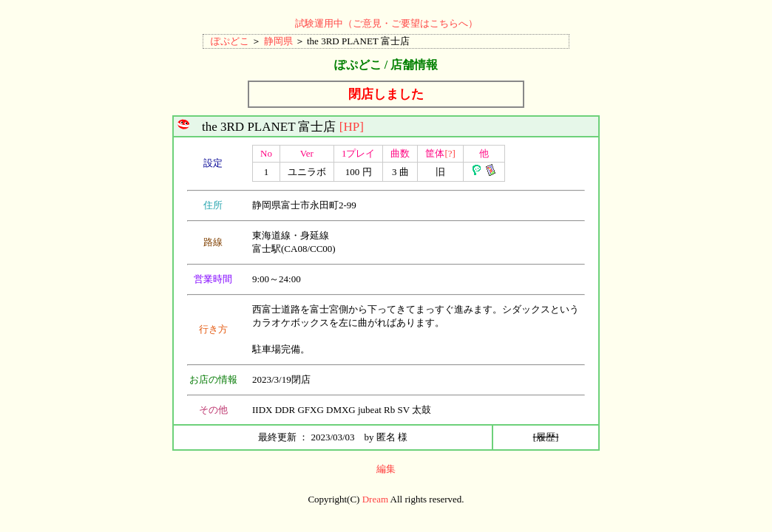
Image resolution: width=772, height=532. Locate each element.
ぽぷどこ (230, 41)
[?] (450, 153)
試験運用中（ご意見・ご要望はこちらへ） (386, 23)
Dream (375, 499)
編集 (386, 469)
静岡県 (278, 41)
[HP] (352, 127)
